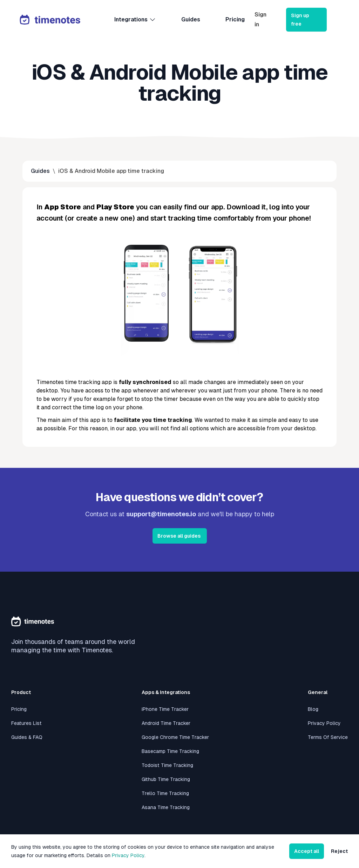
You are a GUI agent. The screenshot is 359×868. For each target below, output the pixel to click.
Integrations (135, 20)
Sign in (260, 19)
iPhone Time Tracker (165, 709)
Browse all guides (179, 536)
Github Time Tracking (166, 779)
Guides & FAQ (27, 737)
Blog (313, 709)
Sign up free (300, 20)
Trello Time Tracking (165, 793)
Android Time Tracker (166, 723)
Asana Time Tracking (166, 807)
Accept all (307, 851)
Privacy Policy (324, 723)
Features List (26, 723)
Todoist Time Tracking (167, 765)
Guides (191, 19)
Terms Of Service (328, 737)
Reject (339, 851)
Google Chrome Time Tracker (175, 737)
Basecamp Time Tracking (170, 751)
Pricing (235, 19)
